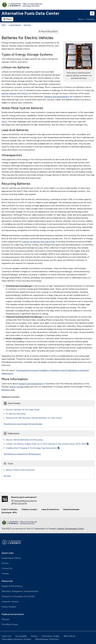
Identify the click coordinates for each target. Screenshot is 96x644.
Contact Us (7, 568)
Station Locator (30, 509)
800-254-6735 (19, 503)
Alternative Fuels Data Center (30, 13)
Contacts (90, 19)
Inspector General (10, 602)
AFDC (4, 25)
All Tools (7, 476)
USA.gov (5, 619)
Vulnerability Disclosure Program (16, 639)
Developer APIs (9, 512)
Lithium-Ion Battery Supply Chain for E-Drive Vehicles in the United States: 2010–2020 (47, 444)
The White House (10, 624)
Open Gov (6, 636)
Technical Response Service (24, 501)
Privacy (34, 636)
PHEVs (24, 93)
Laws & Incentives (50, 509)
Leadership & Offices (11, 558)
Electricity (27, 25)
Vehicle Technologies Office (70, 529)
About (81, 19)
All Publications (35, 454)
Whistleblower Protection (47, 639)
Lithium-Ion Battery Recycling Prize (39, 242)
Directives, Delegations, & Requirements (20, 591)
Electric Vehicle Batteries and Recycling (24, 440)
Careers (5, 574)
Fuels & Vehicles (15, 25)
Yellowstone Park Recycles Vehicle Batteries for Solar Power (34, 418)
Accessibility (21, 636)
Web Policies (69, 636)
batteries (6, 390)
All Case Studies (36, 424)
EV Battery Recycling (16, 414)
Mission (5, 563)
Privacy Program (9, 607)
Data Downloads (71, 509)
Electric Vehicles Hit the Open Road (23, 410)
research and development (31, 384)
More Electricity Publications (15, 454)
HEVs (4, 122)
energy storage (17, 387)
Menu (7, 19)
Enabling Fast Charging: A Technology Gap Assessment (33, 448)
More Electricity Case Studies (16, 424)
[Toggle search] (92, 13)
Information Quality (51, 636)
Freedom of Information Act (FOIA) (18, 596)
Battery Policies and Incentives (20, 470)
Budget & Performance (12, 586)
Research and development (57, 96)
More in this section (48, 31)
